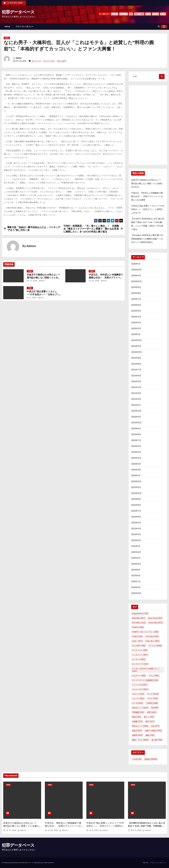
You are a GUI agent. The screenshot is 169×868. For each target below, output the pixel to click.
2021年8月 (136, 576)
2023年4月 (136, 458)
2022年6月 (136, 517)
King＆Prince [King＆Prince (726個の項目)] (140, 614)
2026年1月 (136, 264)
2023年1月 (136, 476)
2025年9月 (136, 287)
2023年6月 (136, 446)
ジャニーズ (124, 14)
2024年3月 (136, 393)
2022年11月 (136, 487)
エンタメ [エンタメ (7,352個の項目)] (139, 659)
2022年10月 (136, 493)
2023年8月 (136, 434)
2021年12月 (136, 552)
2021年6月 (136, 587)
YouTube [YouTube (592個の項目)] (152, 636)
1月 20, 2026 (94, 281)
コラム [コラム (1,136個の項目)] (154, 676)
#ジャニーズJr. (49, 61)
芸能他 (7, 38)
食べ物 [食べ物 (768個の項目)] (157, 740)
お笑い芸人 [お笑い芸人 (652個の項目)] (152, 641)
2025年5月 (136, 311)
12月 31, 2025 (136, 830)
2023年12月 (136, 411)
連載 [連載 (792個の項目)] (150, 735)
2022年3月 (136, 534)
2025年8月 (136, 293)
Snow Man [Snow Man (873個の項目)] (156, 623)
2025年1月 (136, 334)
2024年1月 (136, 405)
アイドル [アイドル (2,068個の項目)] (155, 646)
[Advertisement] (148, 125)
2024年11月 (136, 346)
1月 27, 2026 (32, 281)
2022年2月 (136, 540)
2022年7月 (136, 511)
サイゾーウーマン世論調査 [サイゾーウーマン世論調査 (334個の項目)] (145, 680)
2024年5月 (136, 381)
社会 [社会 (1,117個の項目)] (155, 726)
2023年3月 (136, 464)
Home (7, 27)
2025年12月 (136, 270)
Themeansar (49, 863)
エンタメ (115, 14)
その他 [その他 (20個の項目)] (137, 759)
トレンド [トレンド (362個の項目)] (138, 699)
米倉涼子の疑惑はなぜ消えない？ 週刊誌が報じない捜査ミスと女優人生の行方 (45, 278)
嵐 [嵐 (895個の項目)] (155, 708)
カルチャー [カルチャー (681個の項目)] (139, 676)
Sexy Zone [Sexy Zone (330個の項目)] (155, 618)
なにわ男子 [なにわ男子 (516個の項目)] (139, 646)
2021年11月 (136, 558)
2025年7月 (136, 299)
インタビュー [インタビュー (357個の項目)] (140, 655)
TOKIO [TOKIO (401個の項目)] (137, 636)
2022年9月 (136, 499)
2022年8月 (136, 505)
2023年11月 (136, 417)
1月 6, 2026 (32, 298)
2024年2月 (136, 399)
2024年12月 (136, 340)
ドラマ (163, 14)
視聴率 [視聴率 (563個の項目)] (137, 735)
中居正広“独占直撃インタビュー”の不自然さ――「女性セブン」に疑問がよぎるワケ (44, 294)
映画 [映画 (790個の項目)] (137, 717)
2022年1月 (136, 546)
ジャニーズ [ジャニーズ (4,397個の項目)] (140, 685)
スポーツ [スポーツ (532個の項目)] (138, 694)
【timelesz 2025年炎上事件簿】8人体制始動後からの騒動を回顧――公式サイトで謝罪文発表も (147, 239)
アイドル (155, 14)
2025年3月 (136, 323)
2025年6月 (136, 305)
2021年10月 (136, 564)
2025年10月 (136, 281)
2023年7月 (136, 440)
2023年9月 (136, 429)
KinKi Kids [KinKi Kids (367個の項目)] (139, 618)
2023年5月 (136, 452)
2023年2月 (136, 470)
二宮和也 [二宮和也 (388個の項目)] (152, 703)
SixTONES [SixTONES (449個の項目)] (139, 623)
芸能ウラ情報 (139, 14)
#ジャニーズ (36, 61)
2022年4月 (136, 529)
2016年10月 (136, 593)
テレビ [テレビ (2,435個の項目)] (153, 694)
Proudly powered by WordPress (15, 863)
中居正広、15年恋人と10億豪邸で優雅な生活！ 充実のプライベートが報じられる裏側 (106, 278)
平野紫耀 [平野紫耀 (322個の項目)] (138, 712)
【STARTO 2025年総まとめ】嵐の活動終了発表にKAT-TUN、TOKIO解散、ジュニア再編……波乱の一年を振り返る (147, 827)
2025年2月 (136, 329)
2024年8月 (136, 364)
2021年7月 (136, 581)
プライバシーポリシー (24, 27)
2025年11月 (136, 276)
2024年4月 (136, 387)
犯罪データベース (18, 12)
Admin (19, 58)
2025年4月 (136, 317)
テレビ (148, 14)
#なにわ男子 (62, 61)
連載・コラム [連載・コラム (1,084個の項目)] (140, 740)
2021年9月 (136, 570)
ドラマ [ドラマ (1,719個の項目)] (153, 699)
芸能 (131, 14)
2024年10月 (137, 352)
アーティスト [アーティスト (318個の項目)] (140, 650)
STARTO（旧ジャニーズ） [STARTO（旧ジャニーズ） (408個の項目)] (145, 632)
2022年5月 (136, 523)
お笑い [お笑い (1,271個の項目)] (137, 641)
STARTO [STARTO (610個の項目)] (138, 627)
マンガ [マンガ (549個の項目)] (137, 703)
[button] (159, 26)
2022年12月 (136, 481)
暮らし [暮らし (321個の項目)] (149, 717)
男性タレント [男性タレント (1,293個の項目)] (140, 726)
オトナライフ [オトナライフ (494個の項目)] (140, 664)
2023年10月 (136, 423)
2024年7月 (136, 370)
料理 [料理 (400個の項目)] (152, 712)
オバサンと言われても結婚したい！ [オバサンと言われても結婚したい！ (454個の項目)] (146, 670)
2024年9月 (136, 358)
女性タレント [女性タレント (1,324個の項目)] (140, 708)
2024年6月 (136, 376)
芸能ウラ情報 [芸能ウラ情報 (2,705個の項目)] (154, 731)
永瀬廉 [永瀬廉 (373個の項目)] (137, 721)
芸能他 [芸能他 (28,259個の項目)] (151, 759)
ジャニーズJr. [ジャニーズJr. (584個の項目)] (140, 689)
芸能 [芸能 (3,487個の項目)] (137, 731)
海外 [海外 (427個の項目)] (150, 721)
